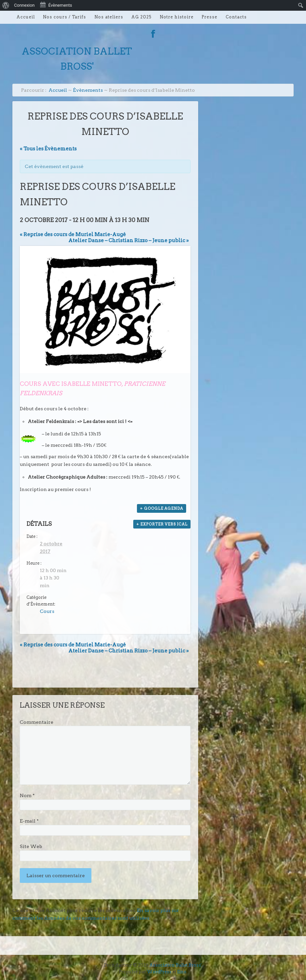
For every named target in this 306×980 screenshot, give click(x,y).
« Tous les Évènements (48, 149)
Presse (209, 17)
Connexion (24, 5)
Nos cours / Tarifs (64, 17)
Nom (27, 795)
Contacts (236, 17)
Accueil (26, 17)
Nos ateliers (109, 17)
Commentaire (36, 722)
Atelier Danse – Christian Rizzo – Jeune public (129, 240)
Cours (47, 611)
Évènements (88, 90)
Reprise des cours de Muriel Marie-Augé (73, 234)
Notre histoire (177, 17)
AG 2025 (141, 17)
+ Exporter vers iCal (162, 524)
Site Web (31, 846)
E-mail (29, 821)
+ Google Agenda (162, 508)
